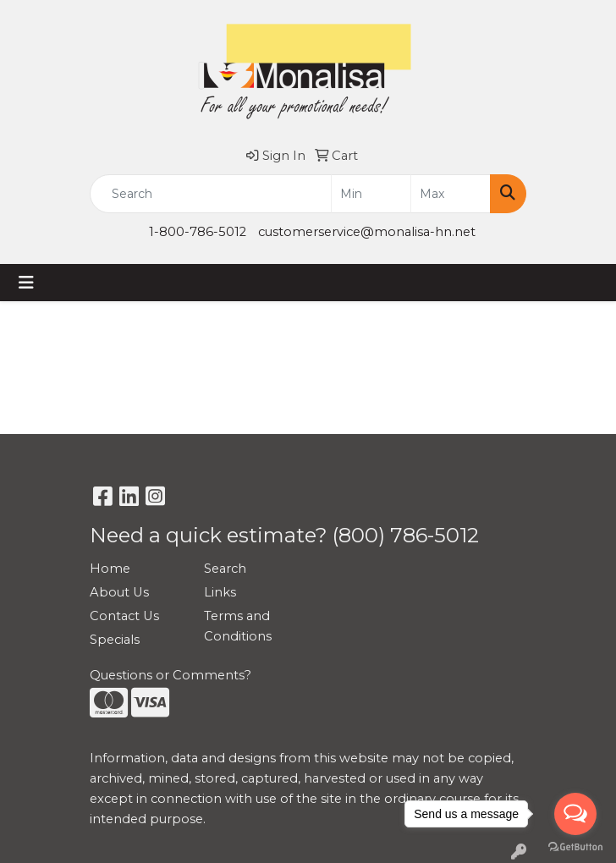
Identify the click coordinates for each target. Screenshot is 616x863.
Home (110, 569)
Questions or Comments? (170, 675)
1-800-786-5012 (198, 232)
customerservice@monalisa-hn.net (367, 232)
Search (225, 569)
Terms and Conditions (238, 626)
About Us (119, 592)
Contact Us (124, 616)
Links (220, 592)
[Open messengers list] (575, 814)
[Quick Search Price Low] (371, 194)
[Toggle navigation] (26, 283)
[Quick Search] (211, 194)
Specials (115, 640)
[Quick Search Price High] (451, 194)
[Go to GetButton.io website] (575, 846)
